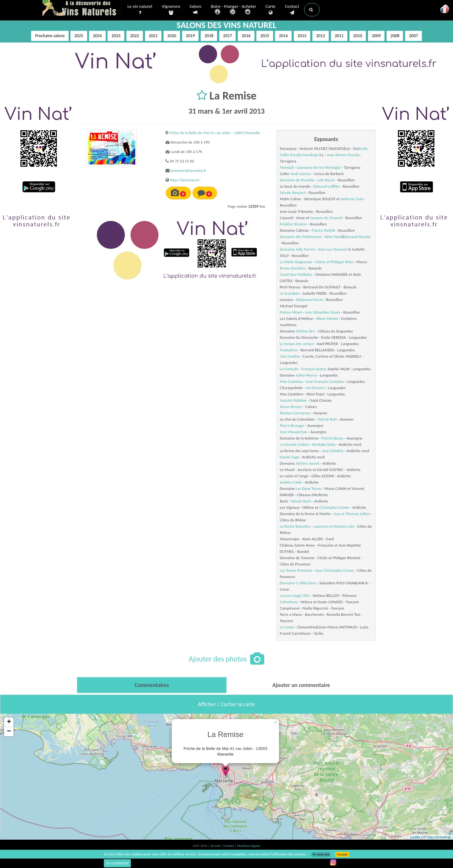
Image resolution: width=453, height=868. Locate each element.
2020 (172, 36)
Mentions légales (249, 846)
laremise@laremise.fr (188, 170)
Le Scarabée (290, 293)
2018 (209, 36)
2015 (265, 36)
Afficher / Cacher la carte (227, 704)
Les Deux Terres (309, 488)
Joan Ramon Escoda (343, 155)
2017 (227, 36)
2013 (302, 36)
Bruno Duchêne (293, 268)
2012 (321, 36)
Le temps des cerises (297, 344)
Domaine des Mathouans (300, 237)
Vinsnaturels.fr (82, 9)
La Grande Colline (294, 444)
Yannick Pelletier (293, 400)
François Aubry (313, 369)
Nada (363, 148)
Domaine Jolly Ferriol (297, 249)
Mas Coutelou (291, 381)
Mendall (286, 167)
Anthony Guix (352, 199)
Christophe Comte (334, 507)
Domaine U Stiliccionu (298, 583)
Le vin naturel (140, 10)
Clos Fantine (290, 356)
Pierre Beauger (292, 425)
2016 (246, 36)
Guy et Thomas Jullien (352, 514)
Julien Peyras (306, 375)
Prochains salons (50, 36)
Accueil (216, 846)
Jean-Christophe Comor (335, 570)
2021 (153, 36)
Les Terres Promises (296, 570)
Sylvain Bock (301, 501)
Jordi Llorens (301, 174)
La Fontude (289, 369)
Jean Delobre (333, 451)
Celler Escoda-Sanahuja (299, 155)
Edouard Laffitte (327, 186)
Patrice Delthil (323, 230)
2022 (135, 36)
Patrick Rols (327, 419)
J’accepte (342, 854)
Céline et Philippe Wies (334, 262)
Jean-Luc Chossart (333, 249)
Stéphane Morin (309, 300)
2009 (376, 36)
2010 (358, 36)
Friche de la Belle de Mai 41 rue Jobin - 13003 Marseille (214, 133)
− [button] (9, 732)
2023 (116, 36)
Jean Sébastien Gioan (322, 312)
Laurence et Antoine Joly (334, 526)
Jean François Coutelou (325, 381)
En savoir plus (321, 854)
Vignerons (171, 10)
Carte (270, 10)
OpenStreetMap (439, 837)
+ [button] (9, 722)
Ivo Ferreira (315, 388)
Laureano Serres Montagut (319, 167)
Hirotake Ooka (324, 444)
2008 (395, 36)
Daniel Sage (289, 457)
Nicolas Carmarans (295, 413)
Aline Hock (333, 237)
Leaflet (415, 837)
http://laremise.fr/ (185, 180)
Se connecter (117, 863)
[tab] (152, 685)
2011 (339, 36)
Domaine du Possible (297, 180)
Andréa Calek (291, 482)
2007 (413, 36)
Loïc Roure (326, 180)
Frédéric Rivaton (293, 224)
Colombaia (288, 602)
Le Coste (287, 627)
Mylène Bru (305, 331)
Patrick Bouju (332, 438)
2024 (97, 36)
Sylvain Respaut (293, 193)
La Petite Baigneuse (296, 262)
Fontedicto (288, 350)
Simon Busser (291, 407)
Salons (196, 10)
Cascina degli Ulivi (294, 596)
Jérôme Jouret (308, 463)
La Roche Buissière (295, 526)
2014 (283, 36)
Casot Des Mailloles (296, 274)
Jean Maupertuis (294, 432)
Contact (292, 10)
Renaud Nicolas (358, 237)
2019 (190, 36)
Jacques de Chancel (326, 218)
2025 (79, 36)
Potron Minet (291, 312)
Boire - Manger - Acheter (233, 10)
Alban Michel (327, 318)
